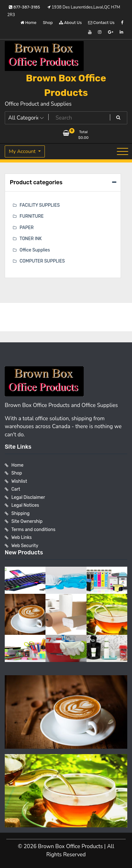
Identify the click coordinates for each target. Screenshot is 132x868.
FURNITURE (32, 216)
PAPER (27, 228)
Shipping (21, 514)
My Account (23, 151)
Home (29, 23)
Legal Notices (25, 505)
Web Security (25, 546)
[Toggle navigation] (123, 151)
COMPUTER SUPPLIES (42, 261)
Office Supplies (35, 250)
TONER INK (31, 239)
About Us (70, 23)
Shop (48, 23)
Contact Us (101, 23)
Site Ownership (27, 521)
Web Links (22, 537)
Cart (16, 489)
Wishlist (19, 481)
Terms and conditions (33, 530)
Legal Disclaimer (28, 497)
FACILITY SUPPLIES (40, 205)
